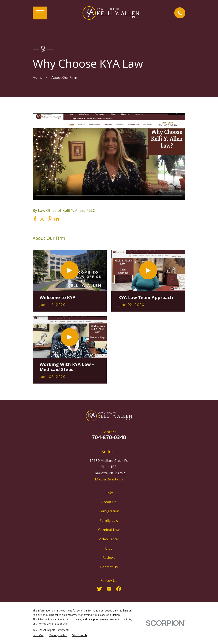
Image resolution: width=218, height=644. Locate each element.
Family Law (109, 520)
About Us (109, 502)
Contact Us (109, 567)
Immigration (109, 511)
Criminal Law (109, 530)
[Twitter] (99, 589)
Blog (109, 548)
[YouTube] (109, 589)
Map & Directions (109, 479)
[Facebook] (119, 589)
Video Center (109, 539)
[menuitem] (39, 635)
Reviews (109, 557)
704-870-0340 (109, 437)
